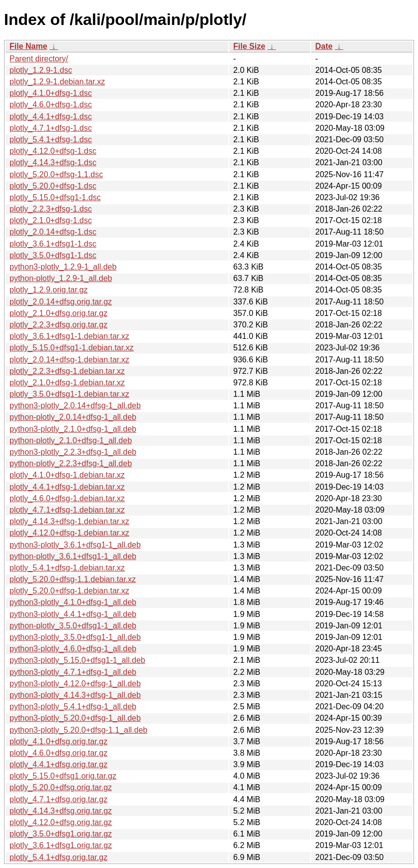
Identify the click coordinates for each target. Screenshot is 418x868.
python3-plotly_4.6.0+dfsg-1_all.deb (73, 649)
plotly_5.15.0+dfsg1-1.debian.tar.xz (72, 348)
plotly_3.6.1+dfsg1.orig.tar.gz (61, 845)
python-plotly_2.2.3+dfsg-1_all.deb (71, 463)
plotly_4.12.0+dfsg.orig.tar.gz (61, 822)
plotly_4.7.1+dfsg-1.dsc (51, 128)
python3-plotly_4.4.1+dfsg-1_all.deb (73, 614)
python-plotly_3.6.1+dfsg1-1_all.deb (73, 556)
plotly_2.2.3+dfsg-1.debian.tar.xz (67, 371)
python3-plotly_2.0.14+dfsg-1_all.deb (75, 406)
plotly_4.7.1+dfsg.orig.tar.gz (58, 799)
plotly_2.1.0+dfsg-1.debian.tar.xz (67, 383)
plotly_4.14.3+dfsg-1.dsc (53, 162)
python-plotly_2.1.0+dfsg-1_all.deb (71, 440)
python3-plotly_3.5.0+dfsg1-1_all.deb (75, 637)
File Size (249, 46)
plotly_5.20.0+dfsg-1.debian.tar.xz (69, 591)
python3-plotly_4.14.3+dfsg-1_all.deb (75, 695)
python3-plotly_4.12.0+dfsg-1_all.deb (75, 684)
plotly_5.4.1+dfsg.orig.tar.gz (58, 857)
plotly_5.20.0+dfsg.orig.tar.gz (61, 787)
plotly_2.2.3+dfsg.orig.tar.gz (58, 325)
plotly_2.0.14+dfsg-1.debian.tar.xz (69, 360)
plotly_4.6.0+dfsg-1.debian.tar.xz (67, 498)
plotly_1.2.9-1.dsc (41, 70)
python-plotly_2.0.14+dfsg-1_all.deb (73, 417)
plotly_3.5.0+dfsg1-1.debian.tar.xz (69, 394)
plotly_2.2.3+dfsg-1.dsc (51, 209)
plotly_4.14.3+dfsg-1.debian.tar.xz (69, 521)
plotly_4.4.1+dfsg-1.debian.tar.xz (67, 487)
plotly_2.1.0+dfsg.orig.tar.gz (58, 313)
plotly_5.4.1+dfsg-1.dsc (51, 140)
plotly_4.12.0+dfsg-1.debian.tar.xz (69, 533)
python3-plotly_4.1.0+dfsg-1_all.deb (73, 602)
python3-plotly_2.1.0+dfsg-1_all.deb (73, 429)
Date (324, 46)
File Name (28, 46)
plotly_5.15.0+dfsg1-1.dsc (55, 197)
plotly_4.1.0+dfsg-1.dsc (51, 93)
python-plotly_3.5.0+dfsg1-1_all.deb (73, 626)
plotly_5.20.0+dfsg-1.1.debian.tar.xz (73, 579)
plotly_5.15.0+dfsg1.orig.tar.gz (63, 776)
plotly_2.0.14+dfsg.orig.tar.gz (61, 302)
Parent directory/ (39, 59)
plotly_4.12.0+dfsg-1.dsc (53, 151)
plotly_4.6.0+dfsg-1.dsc (51, 105)
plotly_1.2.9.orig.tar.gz (49, 290)
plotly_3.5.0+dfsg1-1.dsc (53, 255)
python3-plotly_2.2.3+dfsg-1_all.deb (73, 452)
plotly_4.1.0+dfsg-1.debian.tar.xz (67, 475)
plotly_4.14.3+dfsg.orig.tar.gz (61, 811)
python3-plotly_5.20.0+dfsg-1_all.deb (75, 718)
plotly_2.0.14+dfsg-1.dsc (53, 232)
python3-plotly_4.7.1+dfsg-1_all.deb (73, 672)
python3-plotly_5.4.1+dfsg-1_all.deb (73, 707)
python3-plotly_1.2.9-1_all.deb (63, 267)
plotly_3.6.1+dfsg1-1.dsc (53, 244)
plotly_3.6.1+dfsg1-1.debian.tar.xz (69, 336)
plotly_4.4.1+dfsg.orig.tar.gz (58, 764)
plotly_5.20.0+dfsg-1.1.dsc (56, 174)
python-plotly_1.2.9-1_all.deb (61, 278)
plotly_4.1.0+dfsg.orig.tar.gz (58, 741)
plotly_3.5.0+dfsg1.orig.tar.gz (61, 834)
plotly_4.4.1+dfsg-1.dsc (51, 117)
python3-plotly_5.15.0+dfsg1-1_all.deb (77, 660)
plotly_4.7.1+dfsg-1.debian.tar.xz (67, 510)
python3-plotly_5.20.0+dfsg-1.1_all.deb (78, 730)
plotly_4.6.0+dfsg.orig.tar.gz (58, 753)
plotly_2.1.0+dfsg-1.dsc (51, 220)
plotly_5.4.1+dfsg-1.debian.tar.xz (67, 568)
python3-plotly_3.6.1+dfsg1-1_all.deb (75, 545)
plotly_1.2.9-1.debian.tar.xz (57, 82)
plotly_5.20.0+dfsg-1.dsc (53, 186)
